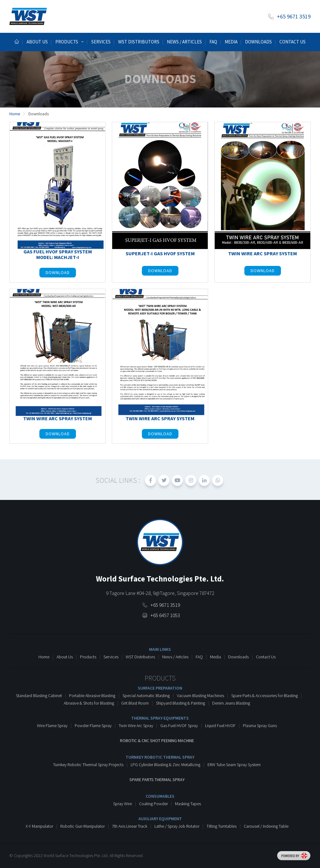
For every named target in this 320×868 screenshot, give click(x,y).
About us (37, 42)
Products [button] (67, 42)
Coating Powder (153, 804)
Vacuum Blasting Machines (200, 696)
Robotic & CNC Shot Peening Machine (157, 741)
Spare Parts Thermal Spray (157, 780)
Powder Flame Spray (93, 726)
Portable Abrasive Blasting (92, 696)
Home (44, 657)
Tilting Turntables (222, 826)
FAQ (199, 657)
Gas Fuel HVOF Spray (179, 726)
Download (58, 272)
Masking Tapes (188, 804)
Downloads (258, 42)
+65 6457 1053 (165, 615)
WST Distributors (139, 42)
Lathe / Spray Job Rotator (177, 826)
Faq (213, 42)
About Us (65, 657)
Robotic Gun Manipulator (82, 826)
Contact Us (292, 42)
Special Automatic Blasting (146, 696)
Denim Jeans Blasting (231, 703)
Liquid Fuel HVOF (220, 726)
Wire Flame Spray (52, 726)
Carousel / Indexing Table (266, 826)
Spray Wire (122, 804)
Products (88, 657)
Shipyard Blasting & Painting (180, 703)
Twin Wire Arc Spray (136, 726)
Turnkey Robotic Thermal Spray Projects (88, 765)
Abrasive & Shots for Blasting (89, 703)
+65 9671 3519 (294, 16)
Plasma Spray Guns (260, 726)
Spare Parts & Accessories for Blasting (265, 696)
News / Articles (184, 42)
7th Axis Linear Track (130, 826)
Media (231, 42)
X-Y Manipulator (39, 826)
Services (101, 42)
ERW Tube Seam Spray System (234, 765)
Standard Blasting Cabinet (39, 696)
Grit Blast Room (135, 703)
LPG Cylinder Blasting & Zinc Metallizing (165, 765)
